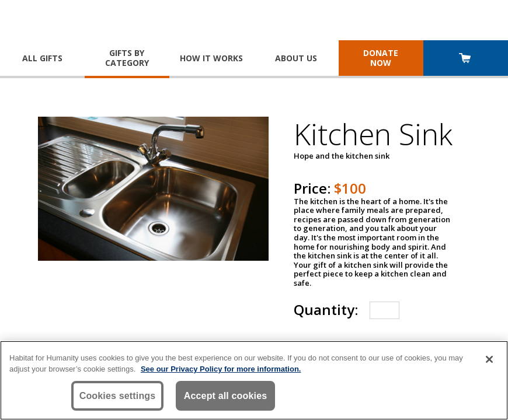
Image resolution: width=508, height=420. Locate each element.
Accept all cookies (226, 396)
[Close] (489, 360)
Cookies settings (118, 396)
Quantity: (326, 309)
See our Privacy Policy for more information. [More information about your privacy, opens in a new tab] (221, 370)
